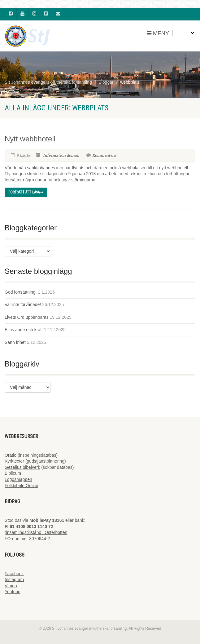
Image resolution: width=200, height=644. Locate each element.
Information (54, 155)
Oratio (11, 455)
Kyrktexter (14, 461)
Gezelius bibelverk (22, 467)
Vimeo (11, 586)
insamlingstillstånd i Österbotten (37, 532)
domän (73, 155)
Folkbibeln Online (21, 486)
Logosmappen (18, 479)
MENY (158, 33)
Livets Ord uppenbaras (27, 317)
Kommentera (101, 155)
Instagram (14, 580)
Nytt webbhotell (30, 139)
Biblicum (13, 473)
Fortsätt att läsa (26, 192)
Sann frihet (15, 342)
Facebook (14, 574)
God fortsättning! (21, 292)
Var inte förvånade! (23, 304)
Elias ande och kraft (24, 330)
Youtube (13, 592)
